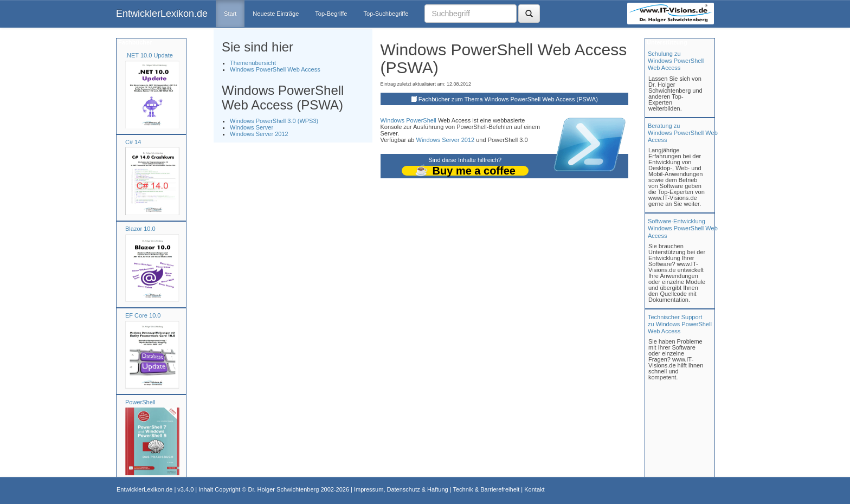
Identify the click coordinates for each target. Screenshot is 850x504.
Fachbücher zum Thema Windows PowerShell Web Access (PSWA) (508, 99)
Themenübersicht (253, 63)
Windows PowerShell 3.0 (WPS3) (274, 121)
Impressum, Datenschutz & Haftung (401, 489)
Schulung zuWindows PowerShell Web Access (676, 61)
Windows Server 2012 (259, 134)
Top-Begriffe (331, 14)
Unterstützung (666, 42)
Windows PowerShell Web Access (275, 69)
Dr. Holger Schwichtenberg (284, 489)
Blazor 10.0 (140, 229)
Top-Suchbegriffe (386, 14)
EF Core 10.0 (143, 315)
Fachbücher (134, 42)
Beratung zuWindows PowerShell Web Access (683, 133)
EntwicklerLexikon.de (162, 14)
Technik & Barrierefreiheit (486, 489)
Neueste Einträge (276, 14)
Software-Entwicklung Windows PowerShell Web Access (683, 228)
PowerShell (140, 402)
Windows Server (252, 127)
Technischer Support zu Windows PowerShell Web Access (680, 324)
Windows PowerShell (408, 120)
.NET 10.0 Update (149, 55)
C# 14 (133, 142)
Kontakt (534, 489)
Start (230, 14)
